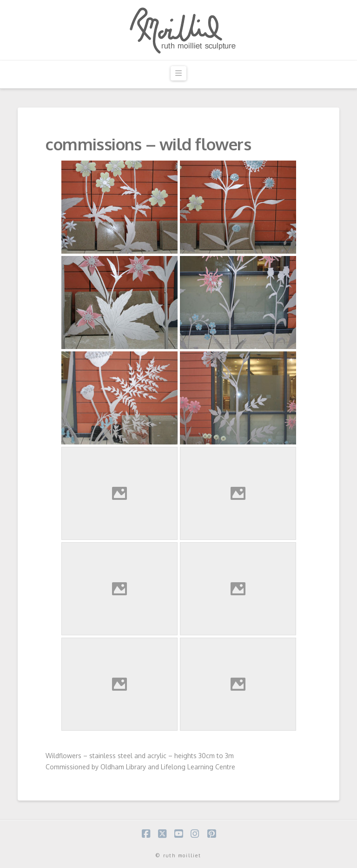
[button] (178, 73)
